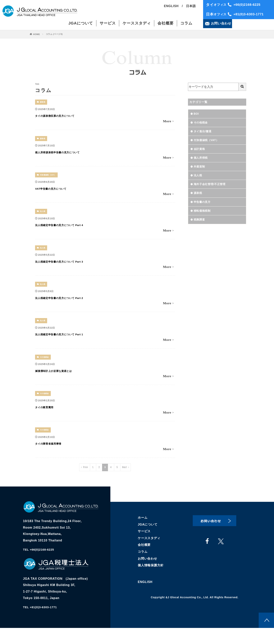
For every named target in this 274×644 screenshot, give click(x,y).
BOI (197, 114)
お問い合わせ (147, 574)
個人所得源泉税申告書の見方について (71, 154)
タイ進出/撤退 (204, 133)
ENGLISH (171, 7)
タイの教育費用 (50, 419)
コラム (186, 24)
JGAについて (81, 24)
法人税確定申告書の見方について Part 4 (74, 230)
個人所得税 (202, 161)
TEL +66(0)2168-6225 (40, 566)
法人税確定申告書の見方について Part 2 (74, 306)
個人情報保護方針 (151, 581)
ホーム (143, 533)
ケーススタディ (137, 24)
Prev (85, 482)
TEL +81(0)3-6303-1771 (41, 623)
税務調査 (200, 227)
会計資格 (200, 151)
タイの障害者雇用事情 (57, 457)
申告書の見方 (203, 208)
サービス (108, 24)
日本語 (191, 7)
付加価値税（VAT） (49, 178)
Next (125, 482)
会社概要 (166, 24)
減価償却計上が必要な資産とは (65, 382)
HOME (37, 34)
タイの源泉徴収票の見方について (68, 116)
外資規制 (200, 170)
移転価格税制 (203, 217)
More (167, 122)
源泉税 (43, 102)
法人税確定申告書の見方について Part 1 (74, 344)
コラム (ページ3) (55, 34)
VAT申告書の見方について (61, 192)
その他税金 (45, 368)
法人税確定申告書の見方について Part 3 (74, 268)
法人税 (43, 216)
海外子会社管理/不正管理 (212, 189)
